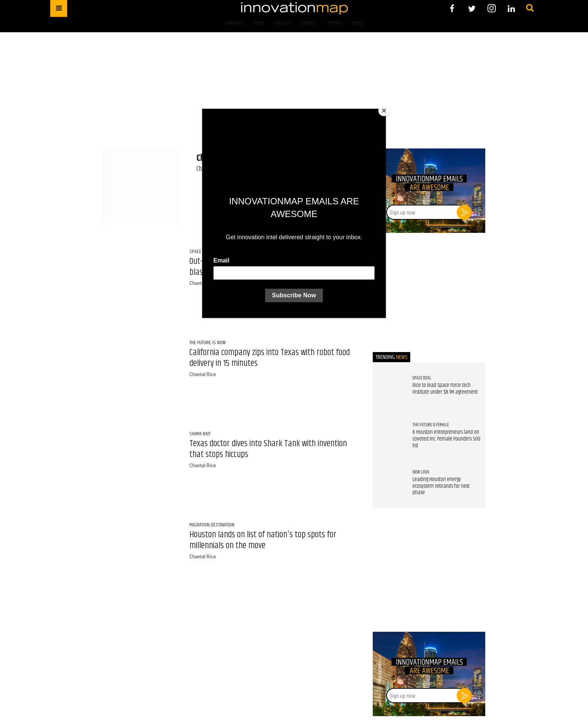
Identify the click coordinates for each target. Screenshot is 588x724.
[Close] (384, 111)
